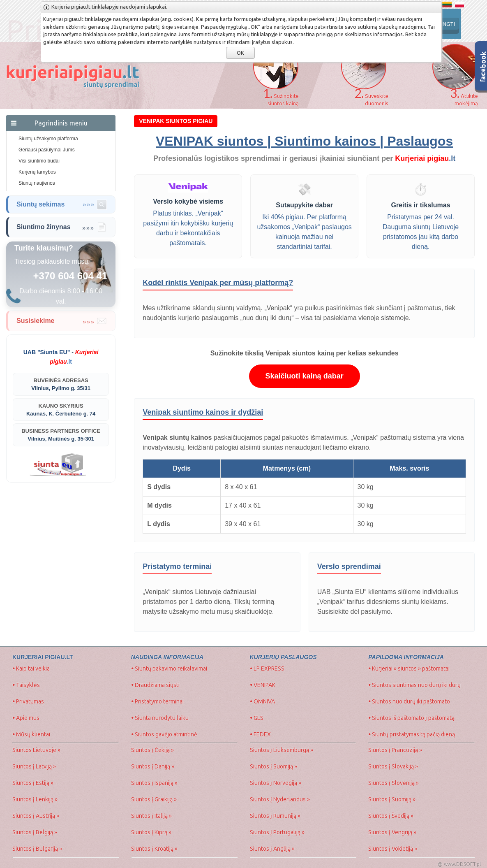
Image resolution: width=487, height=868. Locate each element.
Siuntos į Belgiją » (35, 832)
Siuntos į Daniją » (153, 766)
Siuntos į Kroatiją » (154, 849)
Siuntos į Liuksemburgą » (282, 750)
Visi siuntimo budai (39, 161)
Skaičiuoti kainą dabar (305, 376)
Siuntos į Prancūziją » (395, 750)
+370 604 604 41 (70, 276)
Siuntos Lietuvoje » (36, 750)
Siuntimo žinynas (62, 227)
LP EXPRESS (267, 668)
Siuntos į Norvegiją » (276, 783)
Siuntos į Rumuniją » (275, 816)
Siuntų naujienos (37, 183)
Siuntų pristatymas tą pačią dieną (412, 734)
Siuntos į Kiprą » (151, 832)
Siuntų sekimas (62, 204)
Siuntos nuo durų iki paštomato (409, 701)
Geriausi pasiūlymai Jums (47, 150)
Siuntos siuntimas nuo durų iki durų (414, 685)
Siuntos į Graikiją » (154, 799)
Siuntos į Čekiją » (152, 750)
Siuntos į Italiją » (151, 816)
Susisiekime (62, 321)
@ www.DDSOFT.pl (459, 864)
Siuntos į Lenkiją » (35, 799)
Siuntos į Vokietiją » (393, 849)
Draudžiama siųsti (155, 685)
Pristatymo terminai (157, 701)
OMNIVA (262, 701)
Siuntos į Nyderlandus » (280, 799)
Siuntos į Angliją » (272, 849)
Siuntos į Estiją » (33, 783)
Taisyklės (26, 685)
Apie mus (26, 718)
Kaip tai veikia (31, 668)
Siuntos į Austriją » (36, 816)
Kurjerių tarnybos (37, 172)
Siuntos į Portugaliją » (277, 832)
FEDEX (260, 734)
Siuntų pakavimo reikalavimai (169, 668)
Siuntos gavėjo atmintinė (164, 734)
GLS (257, 718)
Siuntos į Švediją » (391, 816)
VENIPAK (263, 685)
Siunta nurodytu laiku (160, 718)
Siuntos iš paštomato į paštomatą (411, 718)
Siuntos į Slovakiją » (393, 766)
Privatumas (28, 701)
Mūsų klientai (31, 734)
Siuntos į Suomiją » (274, 766)
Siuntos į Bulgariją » (37, 849)
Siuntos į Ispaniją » (154, 783)
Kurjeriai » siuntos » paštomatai (409, 668)
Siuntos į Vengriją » (392, 832)
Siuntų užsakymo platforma (48, 139)
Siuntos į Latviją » (34, 766)
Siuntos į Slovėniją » (394, 783)
